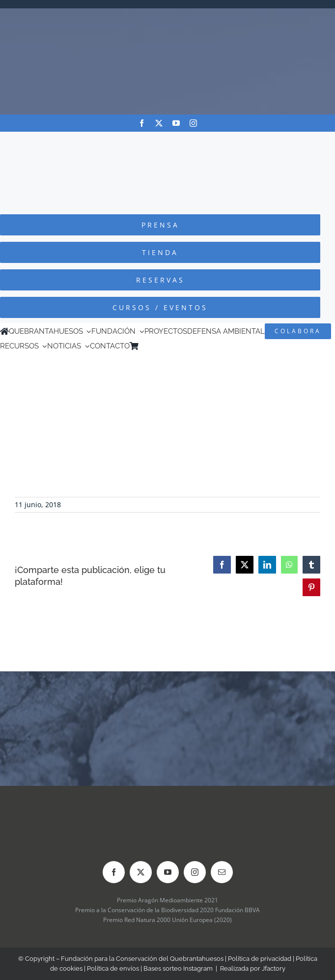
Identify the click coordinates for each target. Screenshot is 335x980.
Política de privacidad (260, 959)
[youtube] (176, 123)
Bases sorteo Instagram (178, 968)
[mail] (222, 872)
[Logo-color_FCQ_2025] (167, 141)
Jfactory (274, 968)
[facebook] (142, 123)
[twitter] (159, 123)
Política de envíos (113, 968)
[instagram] (193, 123)
